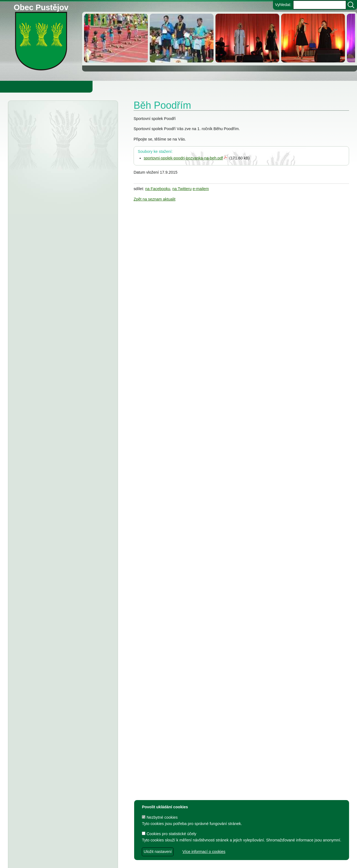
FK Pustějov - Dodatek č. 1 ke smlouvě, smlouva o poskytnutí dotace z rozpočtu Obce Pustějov (62, 538)
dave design (149, 861)
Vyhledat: (283, 5)
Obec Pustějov (41, 6)
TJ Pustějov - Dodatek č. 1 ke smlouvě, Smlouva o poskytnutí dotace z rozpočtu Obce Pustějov (61, 515)
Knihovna (93, 87)
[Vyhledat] (351, 5)
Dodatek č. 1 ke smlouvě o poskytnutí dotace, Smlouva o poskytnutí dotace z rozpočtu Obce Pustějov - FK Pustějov (60, 640)
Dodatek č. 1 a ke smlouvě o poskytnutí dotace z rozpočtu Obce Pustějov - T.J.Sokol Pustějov (62, 680)
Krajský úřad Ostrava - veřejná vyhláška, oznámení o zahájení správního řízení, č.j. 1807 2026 (63, 132)
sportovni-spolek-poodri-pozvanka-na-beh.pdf (183, 158)
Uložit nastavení (158, 852)
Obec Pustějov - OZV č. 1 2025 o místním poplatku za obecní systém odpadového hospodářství (60, 188)
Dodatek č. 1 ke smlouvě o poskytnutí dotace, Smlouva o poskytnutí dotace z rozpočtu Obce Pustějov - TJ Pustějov (60, 617)
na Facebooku (158, 189)
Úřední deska (41, 114)
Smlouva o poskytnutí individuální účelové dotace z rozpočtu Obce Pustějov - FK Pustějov (59, 594)
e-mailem (201, 189)
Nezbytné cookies (160, 817)
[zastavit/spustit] (91, 20)
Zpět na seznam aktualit (155, 199)
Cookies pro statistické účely (169, 834)
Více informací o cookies (204, 852)
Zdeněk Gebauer (224, 861)
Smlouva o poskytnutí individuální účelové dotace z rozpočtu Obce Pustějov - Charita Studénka (62, 426)
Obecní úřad (15, 87)
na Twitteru (182, 189)
